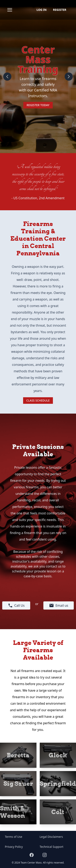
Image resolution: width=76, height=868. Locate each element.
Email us (59, 605)
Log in (41, 10)
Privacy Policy (14, 847)
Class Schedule (38, 400)
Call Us (16, 605)
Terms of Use (14, 837)
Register (60, 10)
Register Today (38, 105)
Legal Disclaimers (51, 837)
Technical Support (52, 847)
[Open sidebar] (10, 10)
